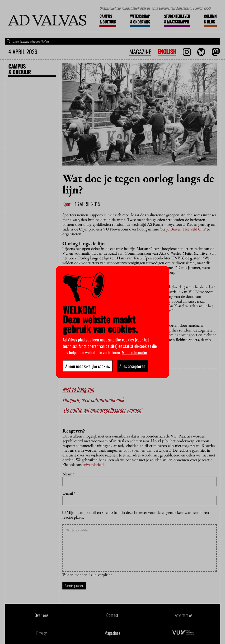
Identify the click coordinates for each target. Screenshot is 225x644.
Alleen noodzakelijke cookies (88, 366)
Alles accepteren (132, 366)
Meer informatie (134, 352)
